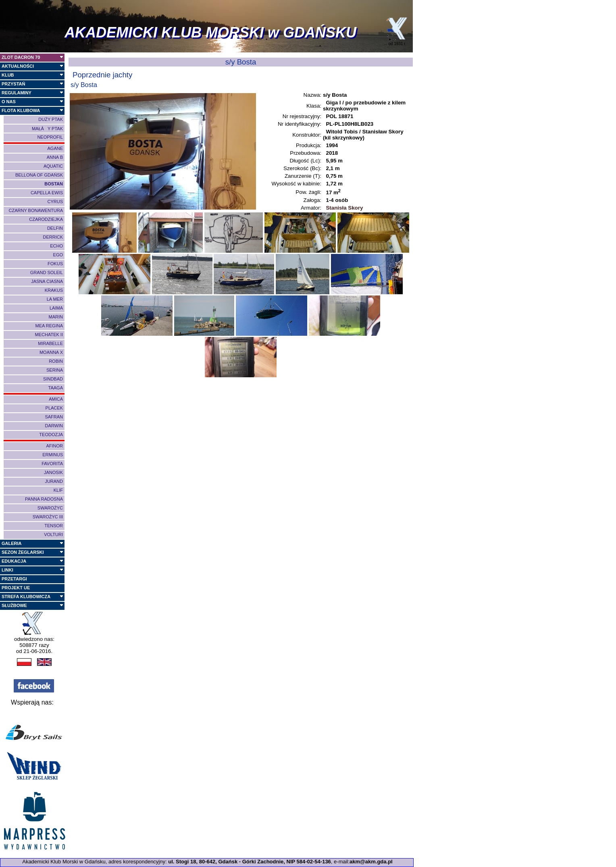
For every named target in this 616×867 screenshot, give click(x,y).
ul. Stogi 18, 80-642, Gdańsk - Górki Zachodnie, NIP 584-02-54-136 (250, 862)
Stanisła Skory (344, 208)
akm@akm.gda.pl (371, 862)
